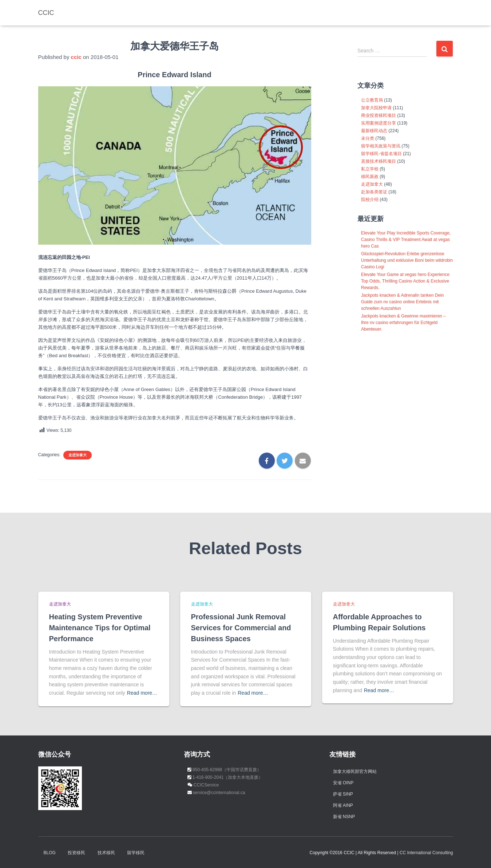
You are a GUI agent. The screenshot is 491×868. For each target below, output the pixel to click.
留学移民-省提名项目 (381, 154)
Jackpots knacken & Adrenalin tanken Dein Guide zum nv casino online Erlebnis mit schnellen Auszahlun (402, 302)
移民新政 (370, 177)
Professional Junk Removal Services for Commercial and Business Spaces (244, 627)
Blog (50, 852)
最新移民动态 (374, 131)
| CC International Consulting (425, 852)
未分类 (368, 138)
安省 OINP (343, 782)
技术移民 (106, 852)
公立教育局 (372, 100)
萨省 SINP (343, 794)
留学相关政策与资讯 (381, 146)
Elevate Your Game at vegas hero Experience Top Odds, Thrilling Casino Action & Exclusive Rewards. (405, 281)
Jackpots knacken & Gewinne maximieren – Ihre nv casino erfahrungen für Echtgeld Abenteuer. (403, 323)
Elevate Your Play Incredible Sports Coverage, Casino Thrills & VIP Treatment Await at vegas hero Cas (406, 240)
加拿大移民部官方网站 (355, 771)
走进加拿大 (78, 455)
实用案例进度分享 (379, 123)
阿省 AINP (343, 805)
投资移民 (76, 852)
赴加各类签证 (374, 192)
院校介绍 (370, 200)
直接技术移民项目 (379, 161)
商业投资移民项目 (379, 115)
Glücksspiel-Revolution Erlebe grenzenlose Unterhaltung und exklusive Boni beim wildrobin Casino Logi (407, 260)
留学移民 (136, 852)
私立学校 (370, 169)
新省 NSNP (344, 816)
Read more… (142, 693)
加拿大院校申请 (376, 108)
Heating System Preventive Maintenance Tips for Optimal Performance (103, 627)
